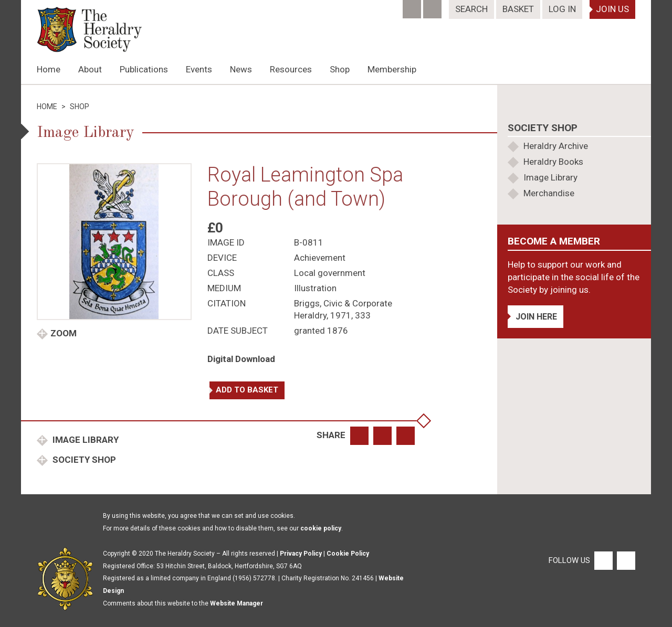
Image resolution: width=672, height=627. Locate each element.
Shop (340, 69)
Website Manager (237, 603)
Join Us (612, 9)
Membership (392, 69)
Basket (518, 9)
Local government (330, 273)
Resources (291, 69)
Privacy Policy (301, 554)
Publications (144, 69)
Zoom (64, 333)
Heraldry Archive (556, 146)
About (90, 69)
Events (199, 69)
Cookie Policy (348, 554)
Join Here (536, 317)
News (241, 69)
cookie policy (321, 528)
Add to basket (247, 390)
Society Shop (83, 460)
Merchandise (549, 193)
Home (49, 69)
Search (471, 9)
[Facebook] (413, 6)
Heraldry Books (553, 162)
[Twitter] (433, 6)
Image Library (85, 440)
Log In (562, 9)
